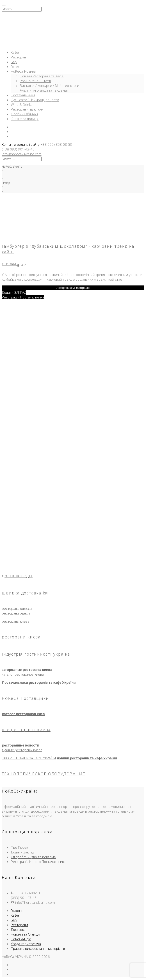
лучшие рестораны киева (22, 750)
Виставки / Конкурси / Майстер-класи (49, 86)
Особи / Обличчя (25, 114)
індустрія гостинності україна (36, 654)
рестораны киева (16, 621)
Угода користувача (26, 944)
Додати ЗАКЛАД (14, 292)
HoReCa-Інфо (21, 939)
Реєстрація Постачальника (23, 297)
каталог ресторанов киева (23, 674)
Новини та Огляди (25, 934)
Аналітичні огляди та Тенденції (44, 90)
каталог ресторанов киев (23, 714)
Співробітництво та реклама (33, 857)
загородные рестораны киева (27, 670)
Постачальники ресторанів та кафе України (39, 682)
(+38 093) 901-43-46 (18, 149)
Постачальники (23, 95)
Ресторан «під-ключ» (27, 109)
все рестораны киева (26, 730)
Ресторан (18, 57)
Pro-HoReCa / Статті (35, 81)
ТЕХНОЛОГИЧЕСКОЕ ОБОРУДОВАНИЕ (43, 774)
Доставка (18, 929)
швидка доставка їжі (25, 593)
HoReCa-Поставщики (25, 698)
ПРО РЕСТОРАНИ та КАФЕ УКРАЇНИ (29, 758)
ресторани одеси (16, 613)
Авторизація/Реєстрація (73, 288)
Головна (17, 911)
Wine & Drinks (22, 104)
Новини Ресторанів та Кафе (42, 76)
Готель (16, 67)
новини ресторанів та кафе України (87, 758)
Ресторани (19, 925)
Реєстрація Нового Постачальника (38, 862)
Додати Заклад (23, 852)
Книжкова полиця (25, 119)
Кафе (15, 52)
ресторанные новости (20, 745)
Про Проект (20, 847)
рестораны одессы (17, 608)
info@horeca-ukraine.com (22, 154)
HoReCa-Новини (23, 71)
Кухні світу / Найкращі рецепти (35, 100)
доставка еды (17, 576)
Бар (14, 62)
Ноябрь (7, 183)
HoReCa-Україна (12, 167)
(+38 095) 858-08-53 (56, 144)
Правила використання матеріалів (38, 948)
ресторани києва (21, 637)
